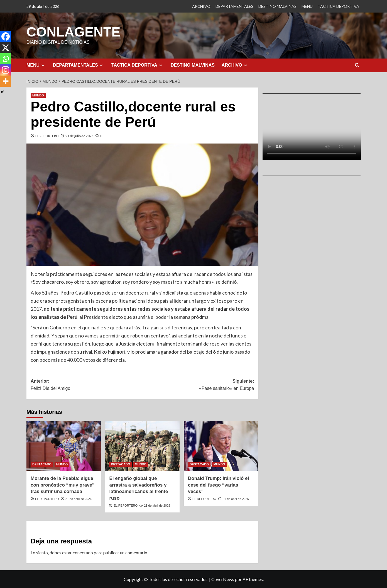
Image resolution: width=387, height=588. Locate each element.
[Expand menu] (43, 65)
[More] (6, 81)
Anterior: (86, 385)
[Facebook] (6, 37)
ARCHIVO (201, 6)
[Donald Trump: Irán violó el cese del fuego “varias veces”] (221, 446)
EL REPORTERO (47, 136)
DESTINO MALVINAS (277, 6)
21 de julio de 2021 (79, 136)
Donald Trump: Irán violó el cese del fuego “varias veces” (218, 485)
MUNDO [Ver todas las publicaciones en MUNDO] (38, 95)
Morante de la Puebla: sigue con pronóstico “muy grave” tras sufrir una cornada (63, 485)
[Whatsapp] (6, 59)
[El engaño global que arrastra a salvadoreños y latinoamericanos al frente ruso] (142, 446)
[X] (6, 48)
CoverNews (223, 579)
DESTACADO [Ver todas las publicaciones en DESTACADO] (42, 464)
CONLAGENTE (73, 32)
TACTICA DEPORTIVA (338, 6)
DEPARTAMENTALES (234, 6)
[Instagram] (6, 70)
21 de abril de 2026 (79, 499)
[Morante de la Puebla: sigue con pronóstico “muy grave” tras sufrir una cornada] (64, 446)
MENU (307, 6)
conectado (83, 552)
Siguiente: (198, 385)
